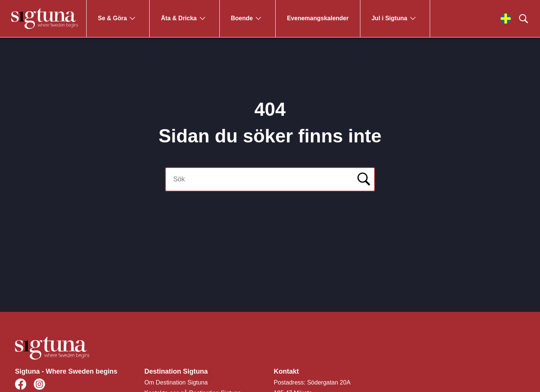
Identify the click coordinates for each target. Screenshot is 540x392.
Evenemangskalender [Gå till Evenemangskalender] (318, 18)
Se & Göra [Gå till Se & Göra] (112, 18)
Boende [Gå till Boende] (242, 18)
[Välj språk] (506, 19)
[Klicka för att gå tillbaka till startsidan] (45, 19)
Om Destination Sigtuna (176, 382)
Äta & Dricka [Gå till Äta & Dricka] (179, 18)
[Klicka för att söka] (523, 19)
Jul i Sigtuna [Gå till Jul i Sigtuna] (389, 18)
